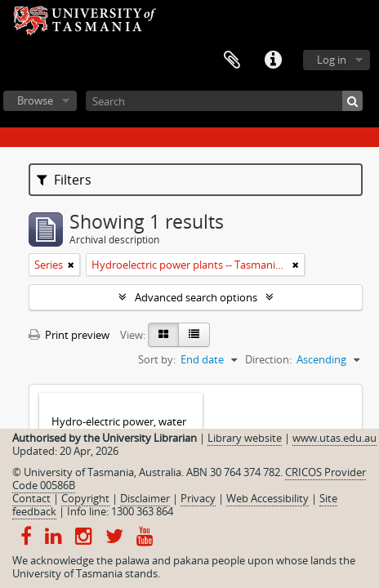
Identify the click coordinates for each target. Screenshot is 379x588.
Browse (35, 100)
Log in (332, 60)
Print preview (69, 335)
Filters (64, 180)
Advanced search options (196, 297)
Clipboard (232, 60)
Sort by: (157, 359)
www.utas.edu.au (334, 438)
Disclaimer (145, 498)
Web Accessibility (268, 498)
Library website (245, 438)
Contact (31, 498)
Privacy (198, 498)
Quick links (273, 60)
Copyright (85, 498)
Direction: (268, 359)
